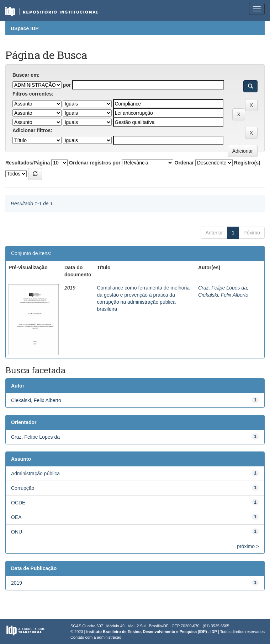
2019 (17, 583)
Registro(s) (247, 163)
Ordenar (184, 163)
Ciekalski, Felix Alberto (223, 295)
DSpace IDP (25, 28)
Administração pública (35, 473)
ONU (17, 532)
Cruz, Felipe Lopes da (223, 288)
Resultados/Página (28, 163)
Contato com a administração (96, 637)
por (67, 85)
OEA (16, 517)
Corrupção (23, 488)
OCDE (18, 503)
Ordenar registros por (95, 163)
